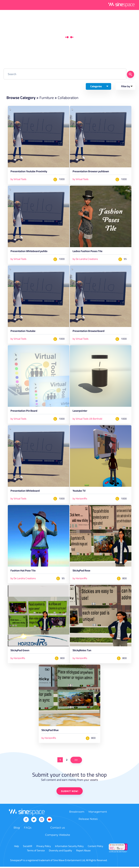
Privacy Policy (44, 847)
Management (98, 813)
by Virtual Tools (18, 179)
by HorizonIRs (80, 499)
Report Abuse (83, 852)
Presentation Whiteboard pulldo (30, 252)
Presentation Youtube (24, 332)
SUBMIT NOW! (70, 793)
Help (16, 847)
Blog (17, 829)
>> (76, 761)
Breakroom (77, 813)
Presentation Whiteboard (26, 492)
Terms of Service (36, 852)
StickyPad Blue (51, 732)
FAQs (28, 829)
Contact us (58, 829)
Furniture (47, 98)
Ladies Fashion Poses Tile (88, 252)
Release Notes (88, 820)
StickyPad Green (21, 652)
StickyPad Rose (82, 572)
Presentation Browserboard (89, 332)
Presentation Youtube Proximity (30, 172)
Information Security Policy (69, 847)
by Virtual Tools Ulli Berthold (87, 419)
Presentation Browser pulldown (92, 172)
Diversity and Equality (60, 852)
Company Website (58, 836)
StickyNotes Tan (83, 652)
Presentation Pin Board (25, 412)
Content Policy (95, 847)
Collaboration (69, 98)
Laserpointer (80, 412)
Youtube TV (79, 492)
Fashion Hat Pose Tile (23, 572)
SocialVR (28, 847)
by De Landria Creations (85, 259)
